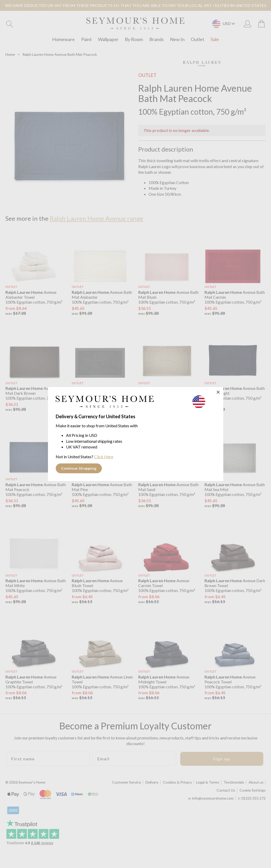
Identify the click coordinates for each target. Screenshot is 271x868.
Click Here (104, 457)
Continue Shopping (79, 468)
